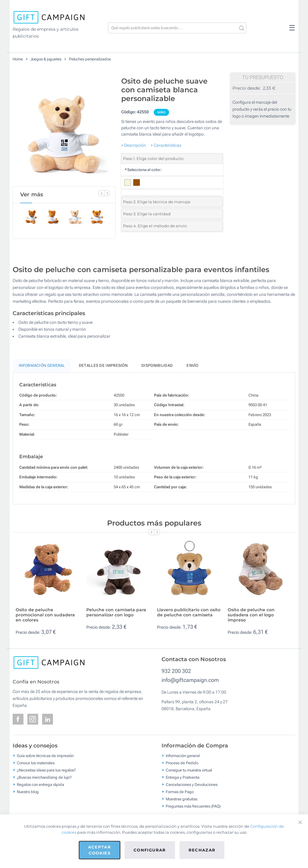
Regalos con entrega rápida (40, 785)
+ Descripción (134, 145)
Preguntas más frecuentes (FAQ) (193, 806)
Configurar (150, 850)
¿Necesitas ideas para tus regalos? (46, 770)
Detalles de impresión (103, 365)
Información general (183, 756)
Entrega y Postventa (183, 777)
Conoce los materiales (36, 763)
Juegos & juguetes (46, 59)
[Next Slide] (107, 193)
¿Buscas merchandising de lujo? (44, 777)
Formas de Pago (180, 792)
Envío (192, 365)
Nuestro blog (28, 792)
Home (18, 59)
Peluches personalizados (90, 59)
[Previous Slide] (101, 193)
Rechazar (202, 850)
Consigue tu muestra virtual (189, 770)
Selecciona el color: (143, 170)
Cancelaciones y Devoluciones (192, 785)
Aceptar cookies (100, 850)
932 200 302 (176, 671)
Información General (42, 365)
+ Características (166, 145)
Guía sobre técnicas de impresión (45, 756)
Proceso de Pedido (182, 763)
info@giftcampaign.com (190, 680)
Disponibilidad (157, 365)
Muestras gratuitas (182, 799)
